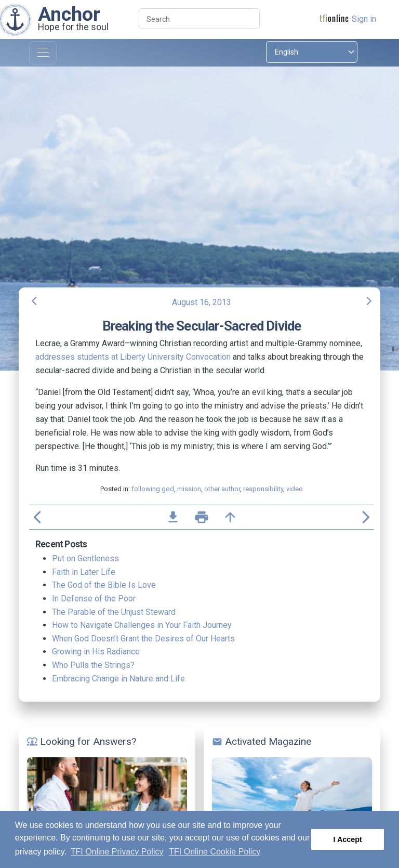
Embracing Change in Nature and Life (118, 679)
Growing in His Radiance (96, 652)
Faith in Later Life (84, 572)
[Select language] (312, 52)
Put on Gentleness (85, 558)
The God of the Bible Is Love (104, 585)
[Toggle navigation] (43, 53)
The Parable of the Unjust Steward (114, 612)
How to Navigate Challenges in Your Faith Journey (142, 625)
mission (189, 489)
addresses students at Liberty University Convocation (133, 357)
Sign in (364, 19)
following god (153, 489)
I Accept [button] (347, 839)
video (295, 489)
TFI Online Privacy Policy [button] (117, 852)
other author (222, 489)
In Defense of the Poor (94, 599)
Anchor (69, 14)
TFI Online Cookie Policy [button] (215, 852)
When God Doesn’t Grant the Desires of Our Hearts (143, 639)
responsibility (263, 489)
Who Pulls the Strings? (93, 665)
